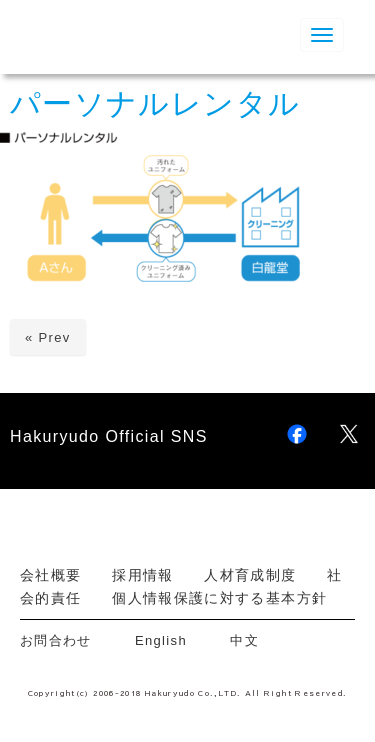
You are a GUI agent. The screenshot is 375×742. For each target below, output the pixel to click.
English (161, 640)
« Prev (48, 337)
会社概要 (50, 575)
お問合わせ (63, 640)
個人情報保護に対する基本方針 (219, 598)
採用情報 (142, 575)
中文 (244, 640)
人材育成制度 (250, 575)
